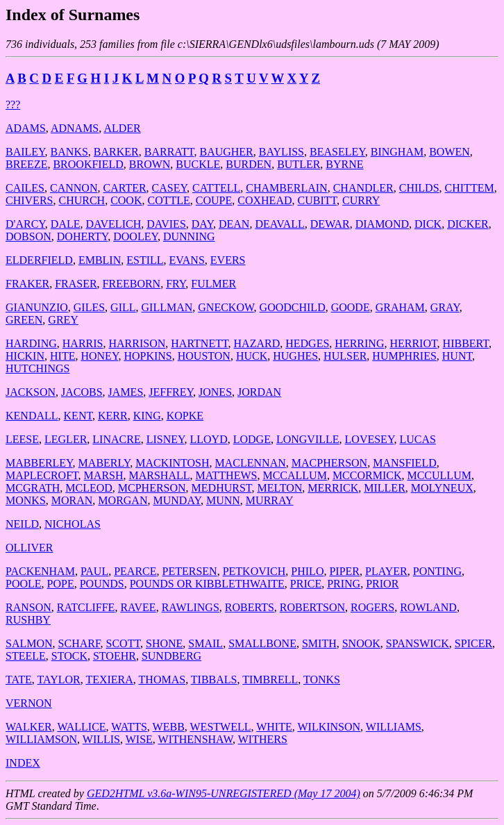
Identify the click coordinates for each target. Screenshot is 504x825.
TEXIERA (109, 680)
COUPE (214, 200)
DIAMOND (382, 224)
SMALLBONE (262, 643)
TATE (19, 680)
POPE (61, 584)
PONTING (437, 571)
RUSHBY (28, 620)
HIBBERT (466, 343)
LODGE (252, 439)
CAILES (25, 188)
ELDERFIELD (39, 260)
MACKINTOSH (172, 463)
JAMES (126, 392)
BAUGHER (226, 152)
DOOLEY (135, 236)
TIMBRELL (270, 680)
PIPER (344, 571)
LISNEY (166, 439)
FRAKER (27, 284)
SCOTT (123, 643)
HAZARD (257, 343)
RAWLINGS (191, 607)
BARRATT (169, 152)
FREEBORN (132, 284)
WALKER (29, 727)
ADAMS (26, 128)
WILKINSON (329, 727)
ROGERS (372, 607)
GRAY (445, 307)
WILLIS (101, 739)
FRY (176, 284)
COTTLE (168, 200)
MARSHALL (160, 475)
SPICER (473, 643)
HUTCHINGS (37, 368)
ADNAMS (75, 128)
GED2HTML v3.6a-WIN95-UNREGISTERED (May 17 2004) (224, 793)
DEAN (234, 224)
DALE (66, 224)
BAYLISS (282, 152)
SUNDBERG (171, 656)
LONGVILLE (308, 439)
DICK (428, 224)
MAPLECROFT (42, 475)
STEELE (26, 656)
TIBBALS (214, 680)
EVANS (187, 260)
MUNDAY (176, 500)
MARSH (104, 475)
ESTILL (145, 260)
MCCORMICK (367, 475)
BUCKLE (198, 164)
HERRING (359, 343)
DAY (202, 224)
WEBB (169, 727)
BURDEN (249, 164)
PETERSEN (190, 571)
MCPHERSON (152, 488)
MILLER (385, 488)
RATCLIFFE (86, 607)
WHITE (274, 727)
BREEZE (26, 164)
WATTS (129, 727)
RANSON (28, 607)
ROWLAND (428, 607)
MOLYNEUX (442, 488)
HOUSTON (204, 356)
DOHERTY (82, 236)
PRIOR (382, 584)
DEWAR (330, 224)
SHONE (164, 643)
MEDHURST (222, 488)
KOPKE (185, 416)
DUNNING (189, 236)
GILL (123, 307)
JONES (215, 392)
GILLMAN (167, 307)
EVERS (228, 260)
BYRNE (344, 164)
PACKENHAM (40, 571)
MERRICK (333, 488)
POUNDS (102, 584)
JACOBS (82, 392)
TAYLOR (59, 680)
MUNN (223, 500)
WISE (139, 739)
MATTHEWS (227, 475)
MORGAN (123, 500)
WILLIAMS (394, 727)
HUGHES (295, 356)
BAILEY (25, 152)
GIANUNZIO (37, 307)
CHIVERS (29, 200)
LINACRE (116, 439)
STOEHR (115, 656)
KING (147, 416)
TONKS (322, 680)
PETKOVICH (254, 571)
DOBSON (28, 236)
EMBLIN (100, 260)
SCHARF (79, 643)
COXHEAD (264, 200)
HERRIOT (413, 343)
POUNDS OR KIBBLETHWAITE (207, 584)
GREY (63, 320)
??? (13, 105)
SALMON (29, 643)
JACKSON (31, 392)
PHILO (307, 571)
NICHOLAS (73, 524)
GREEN (24, 320)
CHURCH (82, 200)
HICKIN (25, 356)
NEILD (22, 524)
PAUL (94, 571)
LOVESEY (370, 439)
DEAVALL (279, 224)
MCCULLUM (439, 475)
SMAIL (205, 643)
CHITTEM (470, 188)
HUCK (252, 356)
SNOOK (361, 643)
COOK (126, 200)
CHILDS (419, 188)
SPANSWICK (418, 643)
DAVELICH (113, 224)
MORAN (72, 500)
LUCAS (417, 439)
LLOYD (208, 439)
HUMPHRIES (404, 356)
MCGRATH (33, 488)
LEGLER (66, 439)
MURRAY (270, 500)
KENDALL (32, 416)
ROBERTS (250, 607)
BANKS (69, 152)
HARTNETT (199, 343)
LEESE (22, 439)
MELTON (279, 488)
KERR (113, 416)
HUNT (457, 356)
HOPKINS (148, 356)
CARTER (124, 188)
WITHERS (263, 739)
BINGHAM (397, 152)
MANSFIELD (405, 463)
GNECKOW (226, 307)
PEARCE (135, 571)
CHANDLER (363, 188)
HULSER (345, 356)
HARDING (31, 343)
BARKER (116, 152)
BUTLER (299, 164)
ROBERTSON (312, 607)
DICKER (468, 224)
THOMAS (162, 680)
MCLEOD (89, 488)
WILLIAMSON (41, 739)
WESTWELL (221, 727)
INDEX (23, 763)
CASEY (169, 188)
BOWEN (450, 152)
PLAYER (386, 571)
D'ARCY (25, 224)
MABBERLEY (39, 463)
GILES (89, 307)
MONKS (26, 500)
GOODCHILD (293, 307)
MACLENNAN (251, 463)
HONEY (99, 356)
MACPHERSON (329, 463)
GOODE (351, 307)
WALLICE (81, 727)
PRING (344, 584)
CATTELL (216, 188)
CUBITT (317, 200)
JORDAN (259, 392)
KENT (78, 416)
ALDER (122, 128)
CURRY (361, 200)
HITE (62, 356)
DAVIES (166, 224)
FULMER (213, 284)
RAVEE (138, 607)
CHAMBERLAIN (286, 188)
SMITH (319, 643)
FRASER (76, 284)
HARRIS (83, 343)
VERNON (29, 703)
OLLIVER (29, 548)
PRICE (306, 584)
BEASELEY (337, 152)
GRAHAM (400, 307)
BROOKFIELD (88, 164)
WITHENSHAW (195, 739)
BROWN (150, 164)
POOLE (24, 584)
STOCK (69, 656)
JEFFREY (171, 392)
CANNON (74, 188)
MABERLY (104, 463)
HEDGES (307, 343)
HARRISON (137, 343)
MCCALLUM (294, 475)
